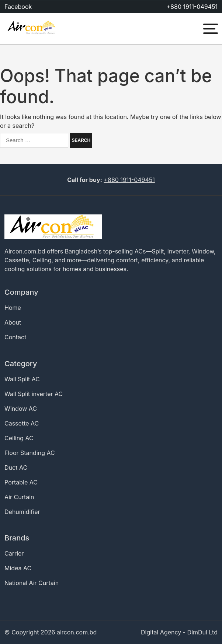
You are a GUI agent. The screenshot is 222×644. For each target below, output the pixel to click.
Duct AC (16, 468)
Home (13, 308)
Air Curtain (19, 497)
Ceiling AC (19, 438)
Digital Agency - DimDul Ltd (179, 632)
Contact (15, 337)
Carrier (14, 553)
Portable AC (21, 482)
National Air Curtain (32, 583)
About (13, 322)
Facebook (18, 7)
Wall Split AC (22, 379)
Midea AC (18, 568)
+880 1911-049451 (192, 7)
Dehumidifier (22, 512)
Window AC (21, 409)
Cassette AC (22, 423)
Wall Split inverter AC (34, 394)
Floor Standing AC (30, 453)
